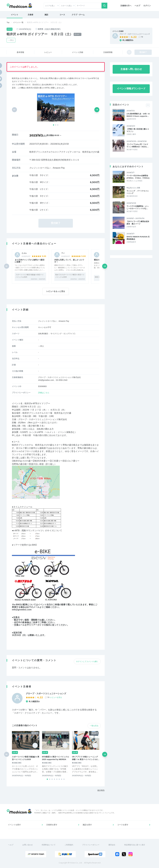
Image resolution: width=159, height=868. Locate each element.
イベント (15, 15)
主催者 (30, 15)
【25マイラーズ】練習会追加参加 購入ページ (138, 223)
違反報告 (101, 790)
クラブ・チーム (78, 15)
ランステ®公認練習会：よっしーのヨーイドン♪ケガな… (138, 207)
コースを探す (123, 825)
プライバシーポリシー (91, 845)
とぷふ (24, 253)
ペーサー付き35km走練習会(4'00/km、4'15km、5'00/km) (138, 177)
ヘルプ (137, 6)
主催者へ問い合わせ (131, 69)
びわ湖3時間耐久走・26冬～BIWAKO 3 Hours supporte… (138, 115)
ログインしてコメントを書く (87, 661)
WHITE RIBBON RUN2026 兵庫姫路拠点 (138, 238)
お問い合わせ (28, 845)
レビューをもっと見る (56, 291)
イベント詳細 (78, 52)
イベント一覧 (18, 22)
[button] (54, 125)
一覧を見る (94, 726)
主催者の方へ (126, 6)
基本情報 (20, 52)
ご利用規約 (69, 845)
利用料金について (49, 845)
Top (8, 22)
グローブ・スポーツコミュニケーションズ (135, 34)
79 (142, 37)
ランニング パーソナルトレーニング (138, 192)
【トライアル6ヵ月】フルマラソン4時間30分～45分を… (138, 146)
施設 (46, 15)
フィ (63, 253)
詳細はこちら (44, 393)
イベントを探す (14, 825)
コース (62, 15)
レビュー (48, 52)
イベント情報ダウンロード (131, 89)
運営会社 (112, 845)
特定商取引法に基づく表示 (135, 845)
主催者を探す (52, 825)
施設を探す (87, 825)
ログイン (147, 6)
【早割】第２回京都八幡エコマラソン (138, 130)
